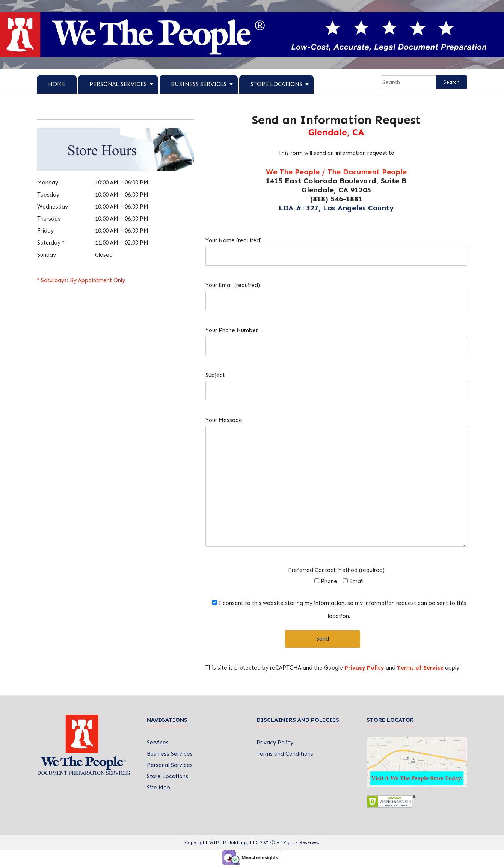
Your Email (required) (336, 293)
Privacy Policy (364, 668)
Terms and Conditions (285, 754)
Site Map (158, 788)
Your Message (336, 485)
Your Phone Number (336, 338)
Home (57, 84)
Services (158, 743)
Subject (336, 383)
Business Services (199, 84)
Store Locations (276, 84)
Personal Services (118, 84)
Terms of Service (420, 668)
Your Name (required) (336, 248)
